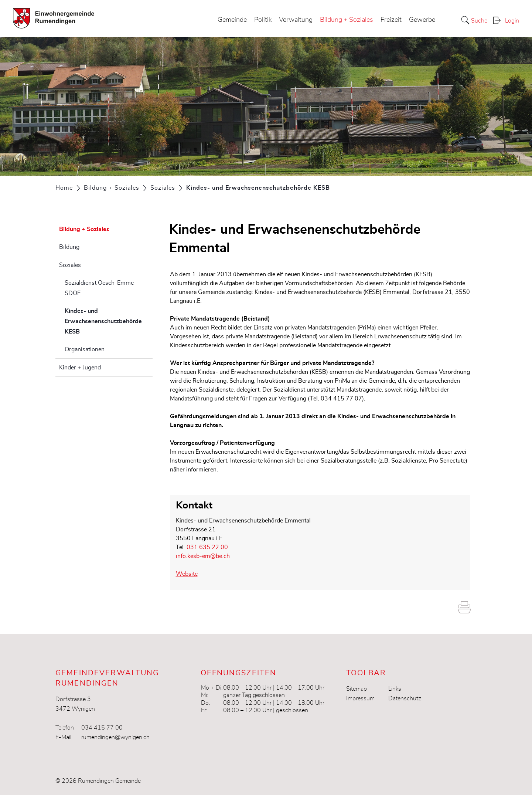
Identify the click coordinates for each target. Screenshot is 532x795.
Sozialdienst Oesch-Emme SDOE (99, 288)
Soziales (70, 265)
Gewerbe (422, 20)
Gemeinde (232, 20)
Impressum (360, 698)
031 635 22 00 (207, 547)
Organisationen (85, 349)
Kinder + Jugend (80, 368)
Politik (263, 20)
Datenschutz (405, 698)
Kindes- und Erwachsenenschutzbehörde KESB (103, 321)
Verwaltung (296, 20)
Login (512, 21)
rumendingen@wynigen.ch (115, 737)
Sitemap (357, 689)
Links (395, 689)
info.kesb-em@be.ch (203, 556)
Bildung (69, 247)
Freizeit (391, 20)
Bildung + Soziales (347, 20)
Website (190, 574)
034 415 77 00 (102, 728)
